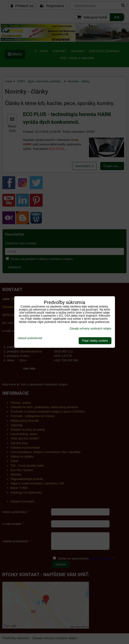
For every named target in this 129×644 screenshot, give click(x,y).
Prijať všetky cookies (95, 341)
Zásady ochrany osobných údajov (90, 329)
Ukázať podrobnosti (30, 338)
